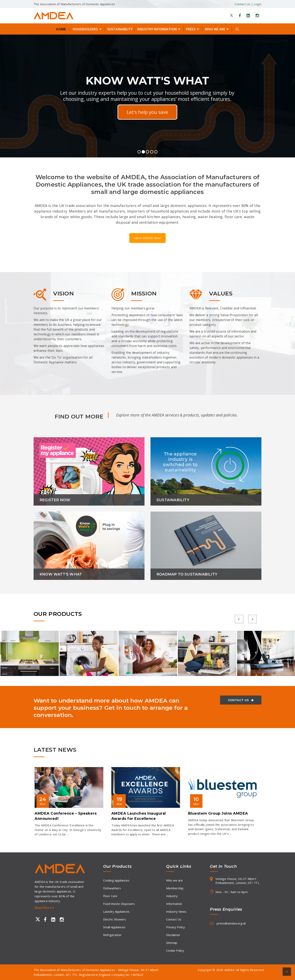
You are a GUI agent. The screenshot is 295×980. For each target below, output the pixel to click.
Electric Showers (115, 919)
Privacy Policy (175, 927)
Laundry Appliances (116, 911)
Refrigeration (112, 935)
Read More (44, 908)
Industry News (176, 911)
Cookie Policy (175, 950)
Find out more (147, 112)
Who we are (217, 29)
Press (193, 29)
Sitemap (172, 943)
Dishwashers (112, 888)
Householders (88, 29)
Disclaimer (173, 935)
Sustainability (120, 29)
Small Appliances (114, 927)
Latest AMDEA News (147, 238)
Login (258, 4)
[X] (231, 16)
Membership (175, 888)
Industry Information (159, 29)
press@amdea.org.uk (231, 923)
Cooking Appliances (116, 880)
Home (61, 29)
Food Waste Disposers (119, 904)
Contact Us (242, 4)
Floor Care (110, 896)
